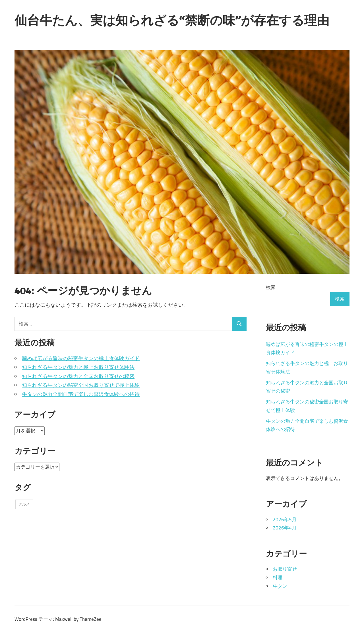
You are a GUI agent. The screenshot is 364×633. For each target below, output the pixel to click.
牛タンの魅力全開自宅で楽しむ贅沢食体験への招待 (81, 394)
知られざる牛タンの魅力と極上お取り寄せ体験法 (78, 367)
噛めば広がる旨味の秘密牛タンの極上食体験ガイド (81, 358)
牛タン (280, 586)
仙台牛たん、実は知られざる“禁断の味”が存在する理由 (172, 20)
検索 (271, 287)
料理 (278, 578)
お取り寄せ (285, 569)
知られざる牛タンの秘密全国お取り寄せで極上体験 (81, 385)
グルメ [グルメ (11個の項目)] (24, 504)
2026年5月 (285, 519)
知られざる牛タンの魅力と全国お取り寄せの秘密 (78, 376)
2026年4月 (285, 528)
